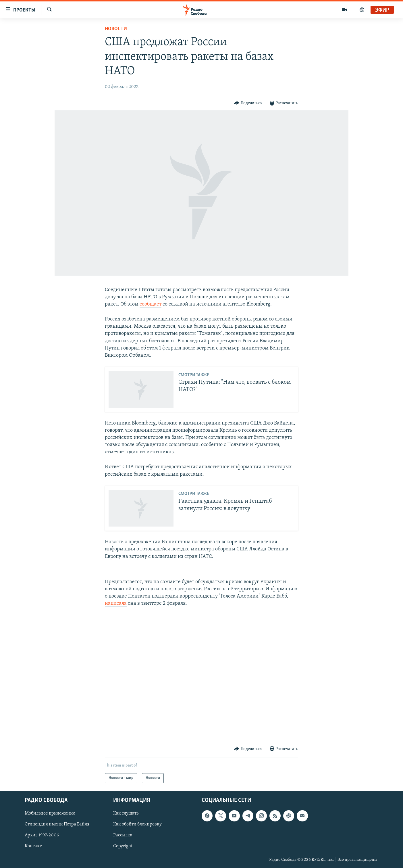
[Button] (248, 103)
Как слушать (126, 813)
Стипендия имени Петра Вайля (57, 824)
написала (116, 603)
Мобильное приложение (50, 813)
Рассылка (123, 835)
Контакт (33, 846)
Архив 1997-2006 (42, 835)
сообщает (151, 304)
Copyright (123, 846)
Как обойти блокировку (137, 824)
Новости (116, 29)
